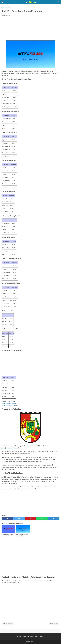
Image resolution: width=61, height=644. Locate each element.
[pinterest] (31, 519)
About (31, 636)
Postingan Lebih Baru (8, 624)
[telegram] (54, 519)
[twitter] (19, 519)
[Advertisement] (30, 29)
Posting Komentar (6, 15)
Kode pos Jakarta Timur (10, 405)
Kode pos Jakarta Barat (9, 403)
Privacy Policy (26, 636)
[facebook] (7, 519)
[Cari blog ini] (59, 2)
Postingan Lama (54, 624)
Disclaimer (37, 636)
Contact (42, 636)
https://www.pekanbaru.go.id (10, 448)
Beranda (19, 636)
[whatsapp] (42, 519)
